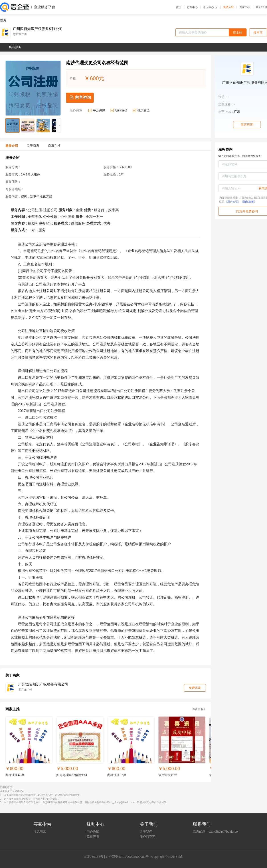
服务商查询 (148, 836)
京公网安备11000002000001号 (127, 857)
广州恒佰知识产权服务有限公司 (38, 29)
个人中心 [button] (210, 7)
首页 (179, 7)
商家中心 (245, 7)
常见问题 (40, 832)
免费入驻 (229, 7)
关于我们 (146, 832)
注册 (264, 7)
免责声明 (93, 836)
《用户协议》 (233, 202)
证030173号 (95, 857)
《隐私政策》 (249, 202)
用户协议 (93, 832)
